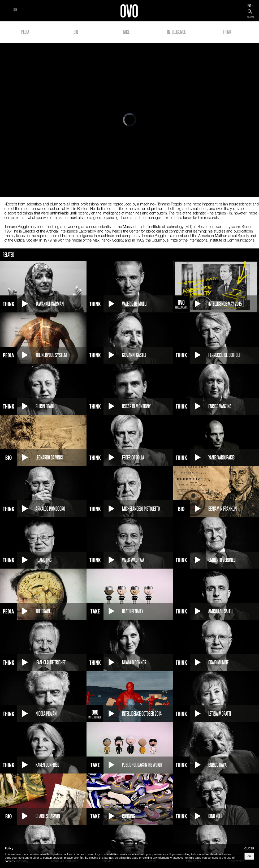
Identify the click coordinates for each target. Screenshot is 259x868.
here (82, 858)
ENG (249, 6)
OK (249, 856)
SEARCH (251, 17)
